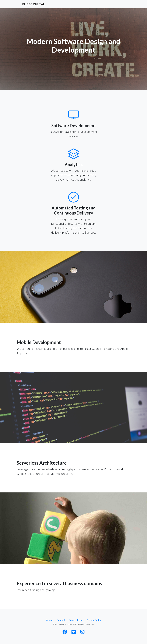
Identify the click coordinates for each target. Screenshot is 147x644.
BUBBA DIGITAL (33, 4)
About (49, 620)
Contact (61, 620)
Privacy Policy (94, 620)
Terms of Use (76, 620)
